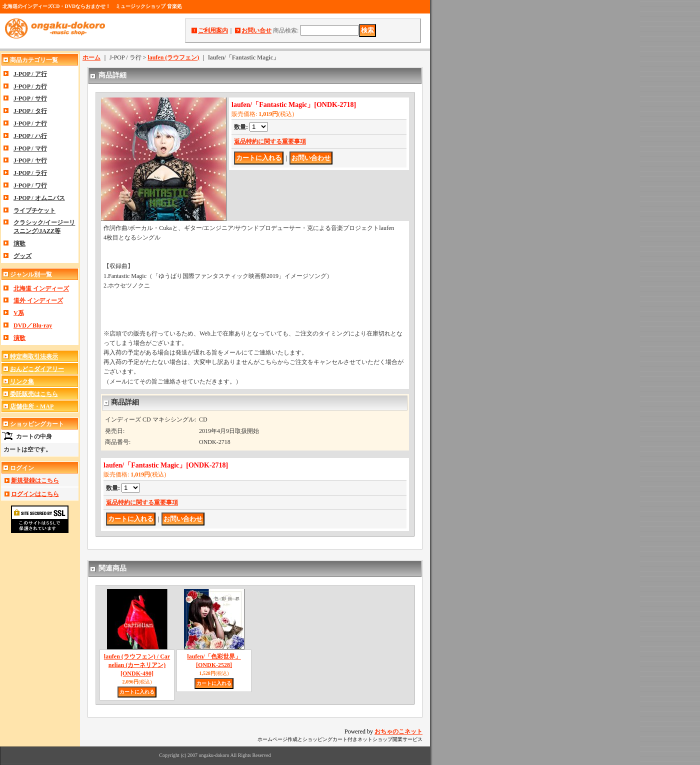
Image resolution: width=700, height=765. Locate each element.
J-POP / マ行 (30, 148)
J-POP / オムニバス (39, 198)
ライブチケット (34, 210)
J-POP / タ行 (30, 111)
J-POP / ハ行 (30, 136)
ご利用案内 (213, 30)
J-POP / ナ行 (30, 123)
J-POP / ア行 (30, 74)
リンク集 (22, 381)
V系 (19, 313)
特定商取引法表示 (34, 356)
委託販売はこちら (34, 394)
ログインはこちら (35, 494)
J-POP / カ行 (30, 86)
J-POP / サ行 (30, 98)
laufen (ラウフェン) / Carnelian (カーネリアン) (137, 665)
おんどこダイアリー (37, 369)
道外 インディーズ (38, 300)
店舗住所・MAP (32, 406)
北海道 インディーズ (41, 288)
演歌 (19, 243)
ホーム (91, 57)
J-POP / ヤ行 (30, 160)
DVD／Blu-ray (33, 325)
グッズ (22, 256)
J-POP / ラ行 (30, 173)
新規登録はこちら (35, 480)
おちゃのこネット (398, 731)
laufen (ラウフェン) (173, 57)
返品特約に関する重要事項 (270, 141)
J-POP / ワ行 (30, 185)
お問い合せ (256, 30)
